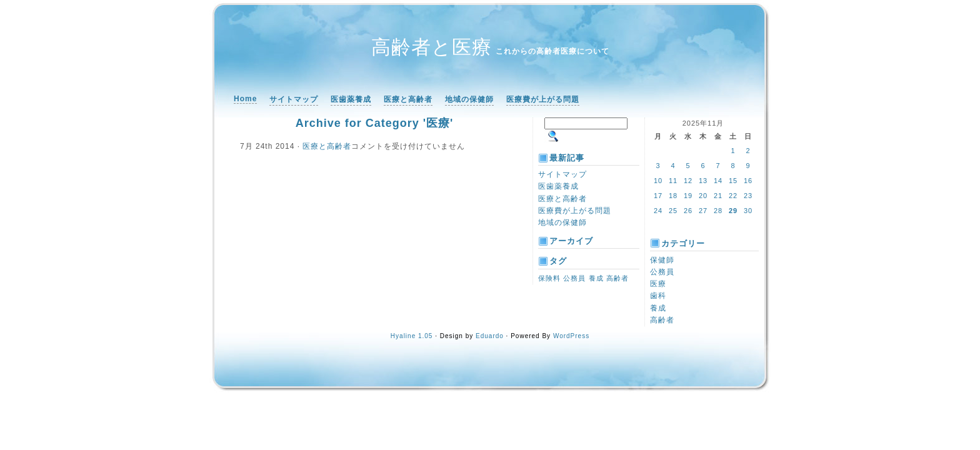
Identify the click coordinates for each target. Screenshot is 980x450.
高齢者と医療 (432, 47)
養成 (658, 308)
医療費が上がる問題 (543, 99)
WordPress (571, 336)
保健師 (662, 260)
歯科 (658, 296)
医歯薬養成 (351, 99)
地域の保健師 (469, 99)
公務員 (662, 272)
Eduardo (490, 336)
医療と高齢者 (408, 99)
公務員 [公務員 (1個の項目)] (574, 278)
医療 (658, 284)
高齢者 (662, 320)
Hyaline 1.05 (412, 336)
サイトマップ (294, 99)
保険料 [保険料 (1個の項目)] (549, 278)
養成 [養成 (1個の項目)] (596, 278)
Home (245, 99)
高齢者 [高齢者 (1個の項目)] (617, 278)
